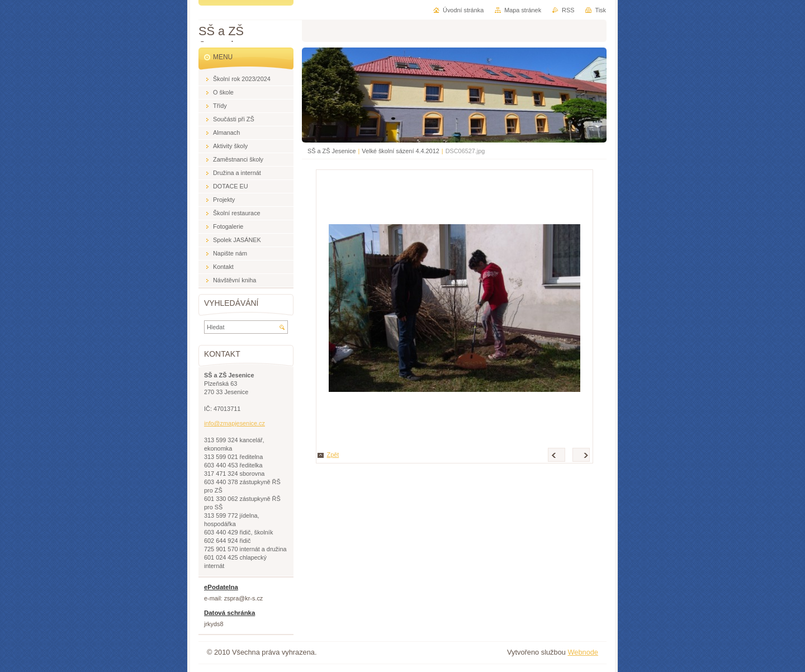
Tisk (600, 10)
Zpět (333, 455)
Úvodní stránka (463, 10)
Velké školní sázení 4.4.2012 (400, 151)
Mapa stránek (523, 10)
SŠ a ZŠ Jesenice (332, 151)
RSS (568, 10)
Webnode (583, 652)
